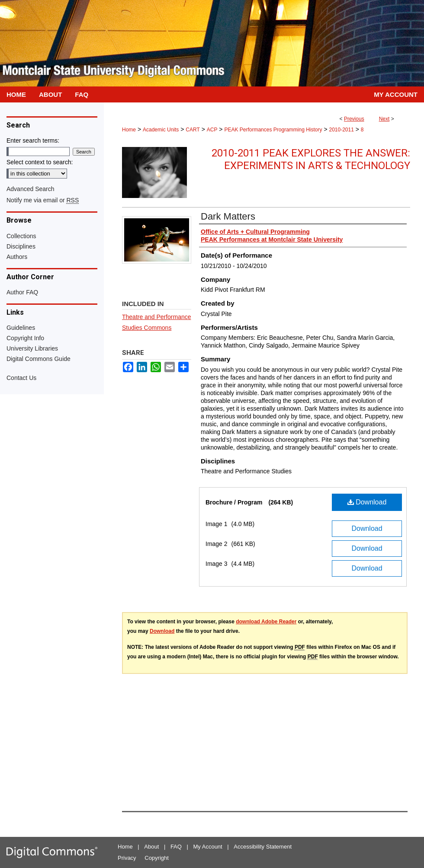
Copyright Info (25, 338)
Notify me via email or (43, 200)
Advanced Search (31, 189)
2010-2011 (341, 130)
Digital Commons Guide (39, 359)
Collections (21, 236)
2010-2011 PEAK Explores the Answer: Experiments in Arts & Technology (311, 159)
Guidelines (21, 328)
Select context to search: (40, 162)
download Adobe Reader (266, 622)
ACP (212, 130)
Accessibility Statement (263, 847)
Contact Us (21, 378)
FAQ (176, 847)
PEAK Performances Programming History (273, 130)
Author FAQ (22, 292)
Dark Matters (228, 216)
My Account (208, 847)
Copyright (157, 858)
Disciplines (21, 246)
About (151, 847)
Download (367, 502)
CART (193, 130)
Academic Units (161, 130)
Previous (354, 119)
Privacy (127, 858)
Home (129, 130)
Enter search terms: (33, 140)
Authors (17, 257)
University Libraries (32, 348)
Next (384, 119)
